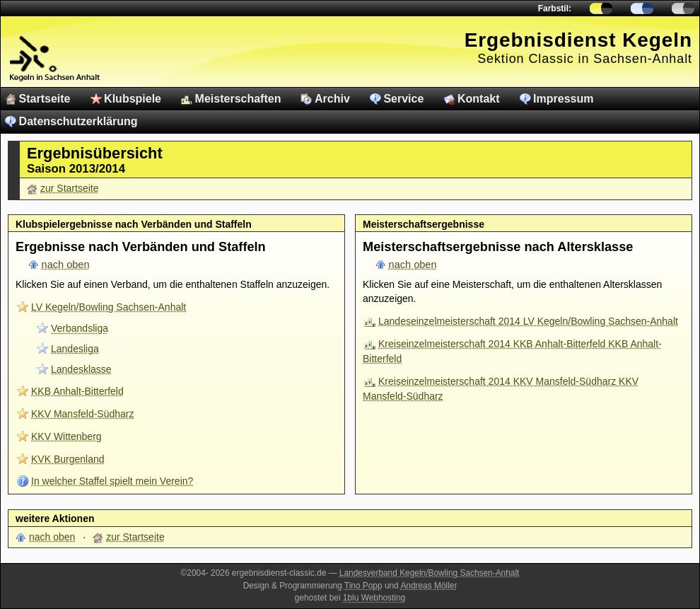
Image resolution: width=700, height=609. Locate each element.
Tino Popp (363, 586)
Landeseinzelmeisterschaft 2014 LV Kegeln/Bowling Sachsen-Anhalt (528, 321)
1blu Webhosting (374, 598)
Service (403, 99)
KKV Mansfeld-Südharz (83, 414)
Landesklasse (81, 369)
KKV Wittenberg (66, 436)
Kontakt (479, 99)
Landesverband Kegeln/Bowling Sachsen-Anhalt (430, 573)
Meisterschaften (238, 99)
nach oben (66, 265)
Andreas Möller (428, 586)
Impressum (563, 99)
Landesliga (75, 349)
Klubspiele (133, 99)
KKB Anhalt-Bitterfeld (77, 391)
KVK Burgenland (68, 459)
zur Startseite (69, 188)
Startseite (45, 99)
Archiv (332, 99)
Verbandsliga (80, 328)
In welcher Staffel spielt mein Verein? (112, 481)
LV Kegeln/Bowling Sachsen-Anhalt (109, 307)
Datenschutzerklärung (78, 121)
